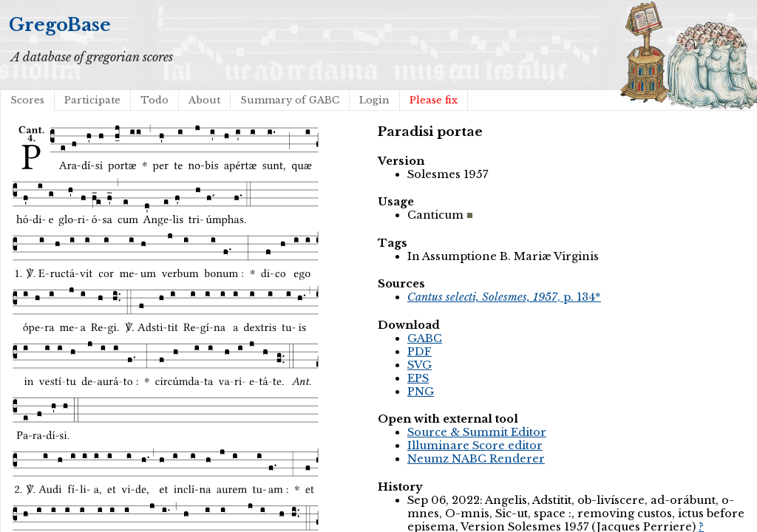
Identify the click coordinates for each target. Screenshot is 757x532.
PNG (421, 392)
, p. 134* (504, 297)
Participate (92, 100)
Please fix (434, 100)
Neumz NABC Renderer (476, 459)
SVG (420, 365)
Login (374, 100)
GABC (425, 338)
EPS (418, 378)
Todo (155, 100)
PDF (420, 352)
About (204, 100)
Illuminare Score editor (475, 446)
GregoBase (60, 25)
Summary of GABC (290, 100)
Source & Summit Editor (477, 432)
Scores (27, 100)
